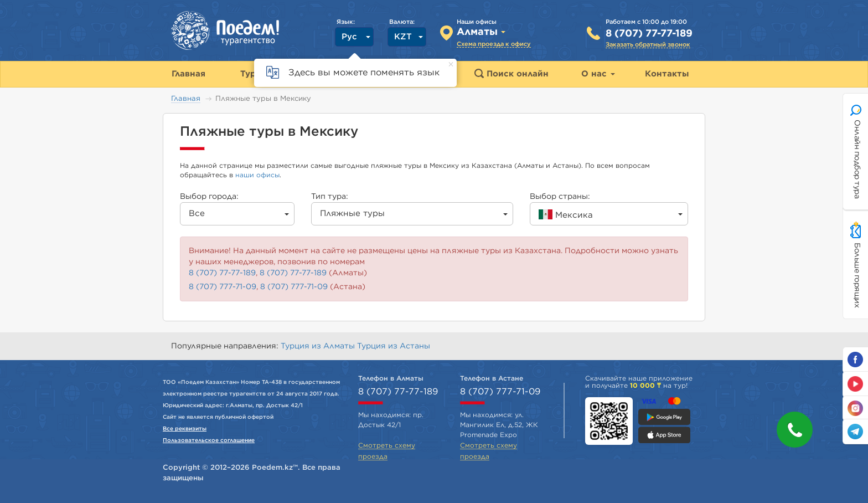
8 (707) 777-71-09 (223, 287)
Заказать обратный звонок (648, 45)
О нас (598, 74)
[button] (795, 430)
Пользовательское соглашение (209, 440)
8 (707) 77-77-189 (649, 34)
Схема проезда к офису (494, 44)
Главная (186, 99)
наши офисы (257, 175)
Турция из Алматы (319, 346)
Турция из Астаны (394, 346)
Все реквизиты (185, 429)
